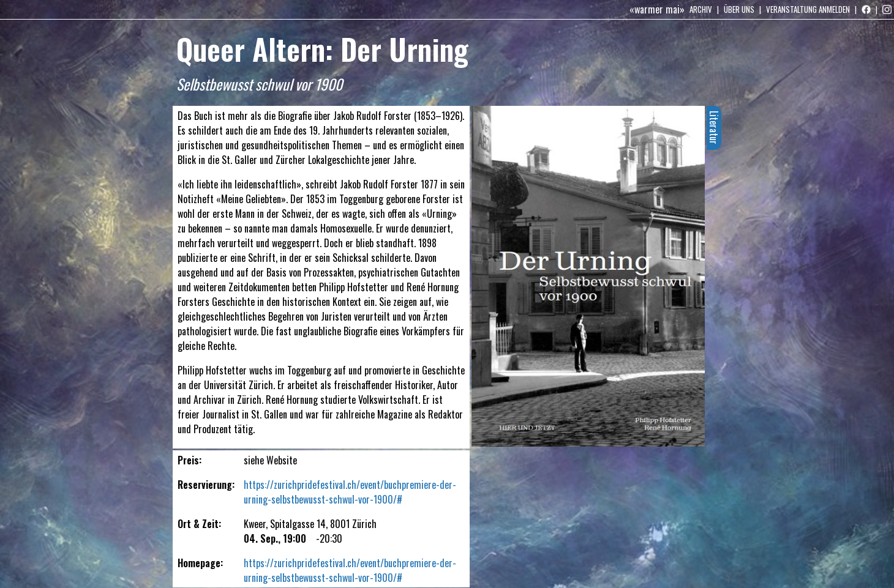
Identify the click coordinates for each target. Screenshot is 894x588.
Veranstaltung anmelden (808, 9)
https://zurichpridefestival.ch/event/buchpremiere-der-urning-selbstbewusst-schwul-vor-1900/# (350, 492)
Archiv (701, 9)
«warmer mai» (657, 9)
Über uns (739, 9)
